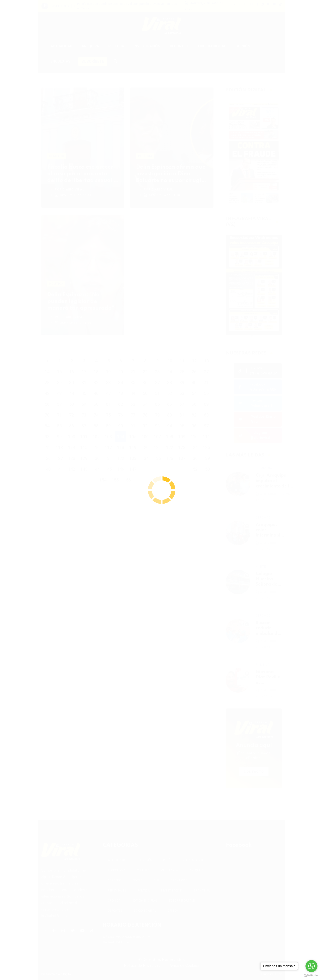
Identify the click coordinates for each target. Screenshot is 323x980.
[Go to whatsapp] (311, 966)
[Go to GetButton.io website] (311, 975)
